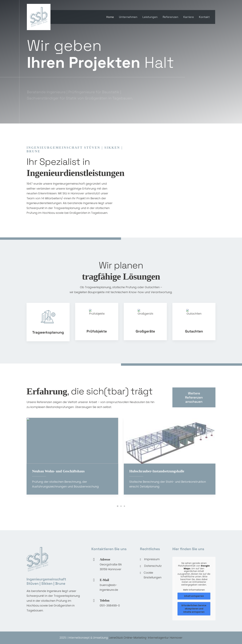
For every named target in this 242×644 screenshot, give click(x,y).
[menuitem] (111, 17)
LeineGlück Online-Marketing (128, 638)
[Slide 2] (121, 506)
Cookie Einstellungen (153, 575)
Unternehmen (128, 17)
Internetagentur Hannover (165, 638)
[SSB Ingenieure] (39, 17)
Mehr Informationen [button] (194, 590)
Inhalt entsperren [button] (194, 596)
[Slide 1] (118, 506)
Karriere (189, 17)
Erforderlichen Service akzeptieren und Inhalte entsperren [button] (194, 608)
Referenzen (170, 17)
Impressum (152, 559)
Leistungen (150, 17)
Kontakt (204, 17)
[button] (94, 580)
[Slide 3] (124, 506)
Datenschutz (153, 566)
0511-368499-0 (110, 605)
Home (110, 17)
